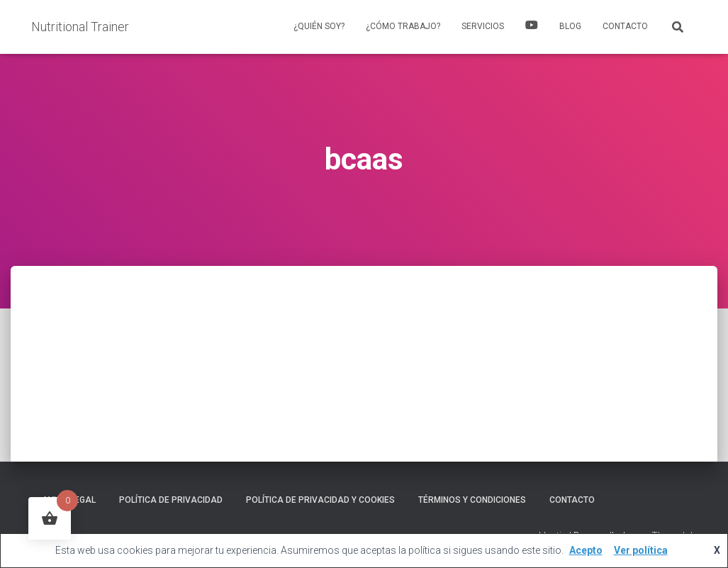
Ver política (641, 550)
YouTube (532, 27)
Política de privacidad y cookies (320, 500)
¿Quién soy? (319, 26)
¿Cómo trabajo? (403, 26)
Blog (570, 26)
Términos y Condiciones (472, 500)
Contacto (625, 26)
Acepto (586, 550)
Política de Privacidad (171, 500)
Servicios (483, 26)
